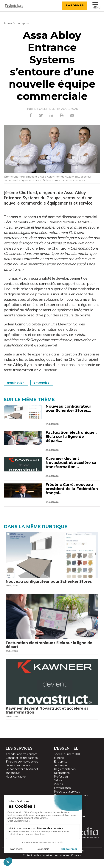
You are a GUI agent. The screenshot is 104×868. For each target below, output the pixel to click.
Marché (59, 767)
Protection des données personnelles (46, 864)
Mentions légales (67, 860)
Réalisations (62, 782)
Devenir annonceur (18, 775)
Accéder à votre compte (22, 763)
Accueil (8, 23)
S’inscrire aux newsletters (22, 771)
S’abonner (73, 5)
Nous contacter (16, 786)
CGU (82, 860)
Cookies (75, 864)
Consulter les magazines (22, 767)
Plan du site (48, 860)
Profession (61, 786)
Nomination (17, 382)
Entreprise (25, 23)
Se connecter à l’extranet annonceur (22, 780)
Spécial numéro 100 (67, 763)
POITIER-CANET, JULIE (41, 109)
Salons (58, 790)
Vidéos (58, 793)
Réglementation (65, 778)
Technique (61, 775)
